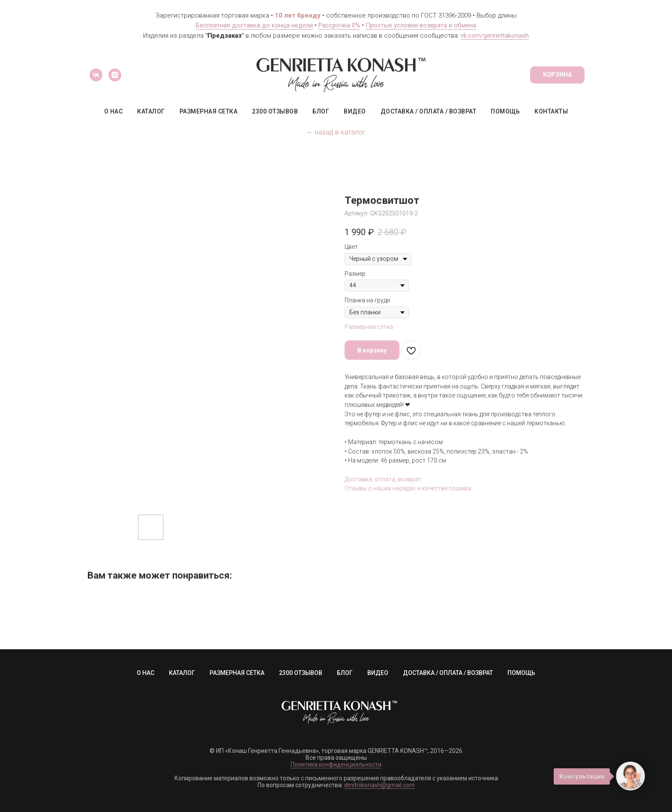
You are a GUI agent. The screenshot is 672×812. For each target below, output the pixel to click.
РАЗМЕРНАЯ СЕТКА (209, 111)
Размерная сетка (369, 327)
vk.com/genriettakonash (495, 36)
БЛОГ (321, 111)
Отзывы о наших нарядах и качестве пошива (408, 488)
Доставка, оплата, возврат (383, 479)
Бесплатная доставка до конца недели (254, 25)
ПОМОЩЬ (505, 111)
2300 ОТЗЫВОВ (275, 111)
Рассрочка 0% (339, 25)
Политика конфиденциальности (336, 764)
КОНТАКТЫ (551, 111)
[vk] (96, 75)
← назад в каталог (336, 132)
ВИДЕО (355, 111)
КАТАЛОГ (151, 111)
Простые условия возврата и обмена (421, 25)
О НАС (114, 111)
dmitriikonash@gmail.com (379, 785)
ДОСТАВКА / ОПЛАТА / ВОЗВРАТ (429, 111)
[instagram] (115, 75)
